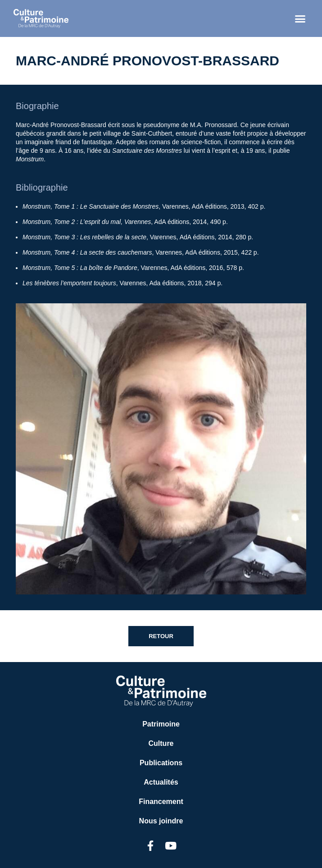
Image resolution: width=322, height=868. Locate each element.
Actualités (161, 782)
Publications (161, 763)
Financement (161, 802)
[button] (300, 18)
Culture (161, 743)
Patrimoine (161, 724)
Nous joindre (161, 821)
